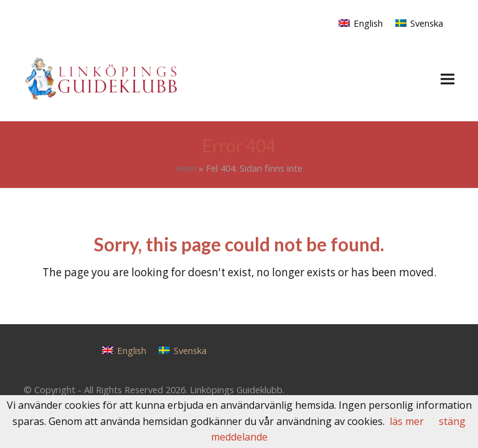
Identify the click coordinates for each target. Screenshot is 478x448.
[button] (448, 79)
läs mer (407, 421)
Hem (186, 168)
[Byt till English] (361, 23)
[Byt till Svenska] (419, 23)
